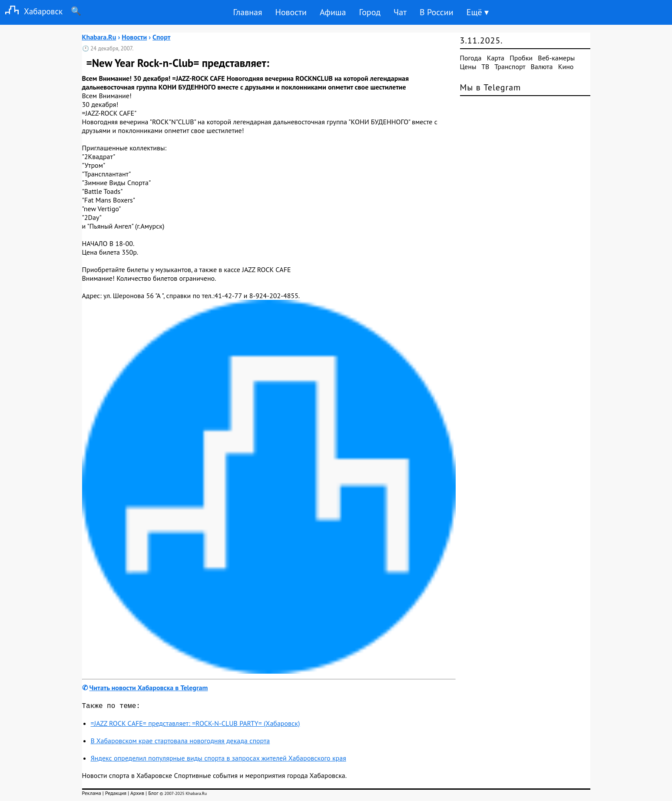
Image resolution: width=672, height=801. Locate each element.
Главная (247, 12)
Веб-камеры (556, 58)
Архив (137, 795)
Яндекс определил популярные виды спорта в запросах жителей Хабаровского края (218, 760)
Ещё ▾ (478, 12)
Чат (400, 12)
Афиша (333, 12)
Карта (496, 58)
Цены (468, 66)
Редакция (116, 795)
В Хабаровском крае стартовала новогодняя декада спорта (180, 742)
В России (437, 12)
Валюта (542, 66)
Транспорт (510, 66)
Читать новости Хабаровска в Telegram (149, 688)
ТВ (485, 66)
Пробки (521, 58)
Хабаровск (31, 11)
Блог (153, 795)
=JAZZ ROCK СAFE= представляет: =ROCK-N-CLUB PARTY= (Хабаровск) (195, 725)
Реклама (92, 795)
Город (370, 12)
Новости (291, 12)
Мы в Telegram (491, 87)
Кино (566, 66)
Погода (471, 58)
